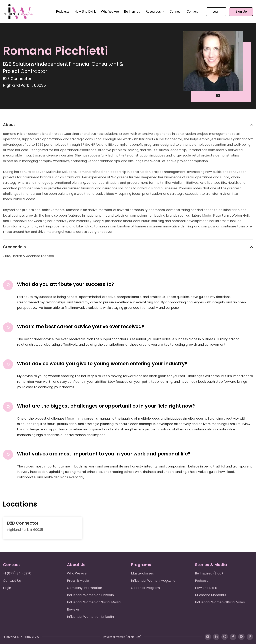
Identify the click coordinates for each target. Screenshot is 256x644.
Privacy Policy (11, 637)
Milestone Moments (210, 595)
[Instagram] (225, 637)
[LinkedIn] (216, 637)
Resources (153, 12)
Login (216, 12)
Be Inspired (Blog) (209, 573)
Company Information (84, 588)
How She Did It (85, 12)
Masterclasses (142, 573)
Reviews (73, 609)
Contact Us (12, 581)
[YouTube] (208, 637)
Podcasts (63, 12)
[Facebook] (233, 637)
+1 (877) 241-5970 (17, 573)
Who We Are (110, 12)
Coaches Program (145, 588)
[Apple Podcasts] (250, 637)
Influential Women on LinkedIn (90, 595)
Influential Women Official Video (220, 602)
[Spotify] (241, 637)
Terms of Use (31, 637)
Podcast (201, 581)
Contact (192, 12)
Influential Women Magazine (153, 581)
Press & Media (78, 581)
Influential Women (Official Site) (122, 637)
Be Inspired (132, 12)
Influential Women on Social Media (94, 602)
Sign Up (241, 12)
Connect (175, 12)
